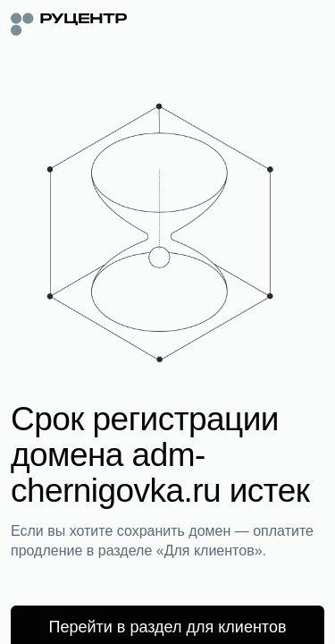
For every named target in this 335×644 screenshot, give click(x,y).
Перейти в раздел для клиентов (168, 627)
